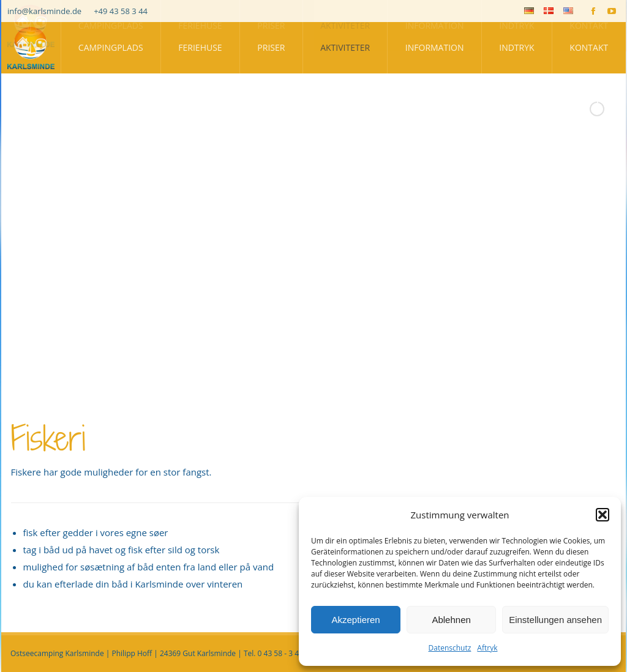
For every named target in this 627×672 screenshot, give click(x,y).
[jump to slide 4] (330, 383)
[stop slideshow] (342, 383)
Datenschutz (450, 648)
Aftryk (487, 648)
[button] (603, 515)
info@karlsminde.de (44, 11)
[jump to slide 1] (290, 383)
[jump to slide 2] (303, 383)
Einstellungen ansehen (555, 620)
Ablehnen (451, 620)
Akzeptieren (355, 620)
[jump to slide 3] (317, 383)
